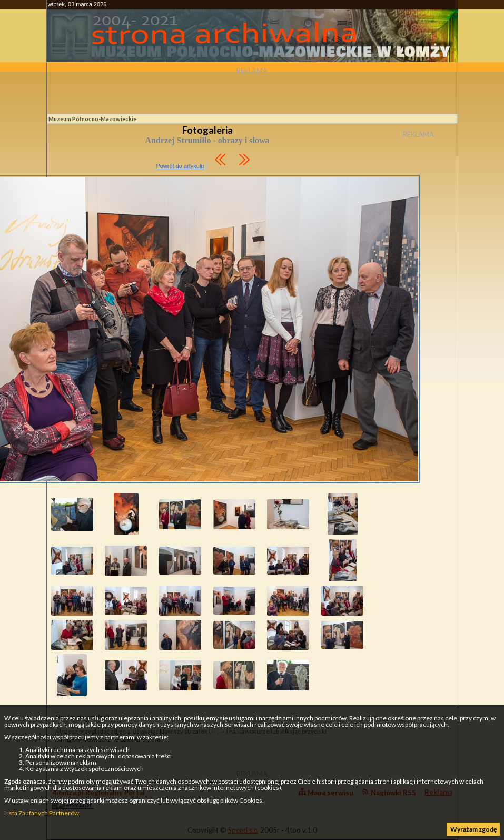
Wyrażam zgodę (473, 829)
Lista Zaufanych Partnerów (42, 813)
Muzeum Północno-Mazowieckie (92, 119)
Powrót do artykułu (180, 166)
